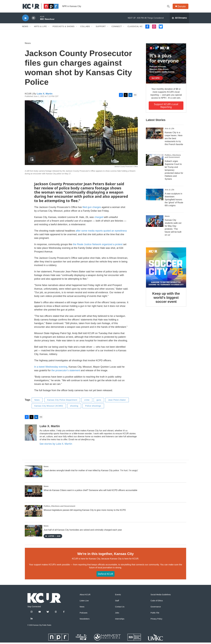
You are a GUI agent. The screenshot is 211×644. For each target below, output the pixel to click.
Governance (156, 608)
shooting (74, 407)
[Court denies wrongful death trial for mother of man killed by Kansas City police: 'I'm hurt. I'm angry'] (34, 473)
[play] (25, 20)
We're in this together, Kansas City (105, 555)
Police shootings (93, 407)
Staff (117, 602)
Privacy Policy (156, 620)
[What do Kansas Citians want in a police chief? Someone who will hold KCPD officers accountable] (34, 493)
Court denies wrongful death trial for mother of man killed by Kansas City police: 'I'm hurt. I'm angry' (91, 472)
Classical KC (135, 28)
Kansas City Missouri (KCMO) (49, 407)
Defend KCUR (105, 575)
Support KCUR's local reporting (166, 107)
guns (99, 401)
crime (87, 401)
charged (99, 219)
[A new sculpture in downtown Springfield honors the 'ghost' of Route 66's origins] (155, 196)
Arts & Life (40, 28)
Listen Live (84, 602)
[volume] (34, 20)
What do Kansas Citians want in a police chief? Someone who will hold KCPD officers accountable (90, 492)
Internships (120, 620)
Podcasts (84, 614)
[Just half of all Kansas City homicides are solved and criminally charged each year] (34, 532)
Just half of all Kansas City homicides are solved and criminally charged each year (83, 531)
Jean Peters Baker (117, 401)
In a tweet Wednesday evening (51, 368)
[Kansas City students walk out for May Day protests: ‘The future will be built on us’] (155, 223)
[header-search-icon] (169, 7)
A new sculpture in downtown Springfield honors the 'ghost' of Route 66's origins (174, 201)
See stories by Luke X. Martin (56, 445)
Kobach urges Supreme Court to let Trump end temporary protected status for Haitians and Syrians (174, 172)
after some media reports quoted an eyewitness (101, 232)
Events (118, 596)
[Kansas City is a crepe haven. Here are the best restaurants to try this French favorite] (155, 135)
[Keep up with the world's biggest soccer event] (166, 269)
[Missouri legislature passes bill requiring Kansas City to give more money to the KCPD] (34, 513)
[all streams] (179, 20)
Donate (182, 7)
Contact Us (120, 608)
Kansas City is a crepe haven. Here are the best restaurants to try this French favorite (174, 140)
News (25, 28)
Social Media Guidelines (161, 596)
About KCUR (85, 596)
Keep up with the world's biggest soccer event (166, 299)
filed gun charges (92, 209)
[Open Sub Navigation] (30, 28)
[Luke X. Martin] (31, 434)
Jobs (117, 614)
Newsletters (85, 620)
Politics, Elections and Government (173, 158)
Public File (155, 614)
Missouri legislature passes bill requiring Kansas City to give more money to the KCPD (85, 512)
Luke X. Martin (45, 95)
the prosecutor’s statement (66, 372)
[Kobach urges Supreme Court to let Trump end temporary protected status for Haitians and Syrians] (155, 161)
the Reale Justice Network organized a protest (98, 246)
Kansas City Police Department (62, 401)
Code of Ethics (157, 602)
